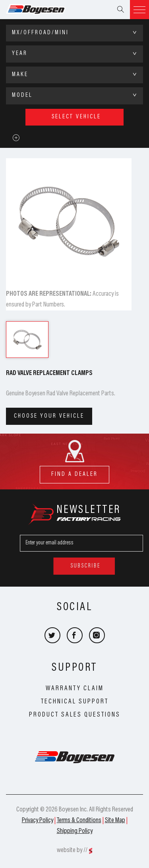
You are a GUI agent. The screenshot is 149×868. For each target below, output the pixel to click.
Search (120, 10)
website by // (72, 850)
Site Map (115, 821)
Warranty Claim (75, 689)
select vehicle (76, 117)
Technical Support (75, 702)
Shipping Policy (75, 831)
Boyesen (46, 10)
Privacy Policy (38, 821)
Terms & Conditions (79, 821)
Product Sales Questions (75, 715)
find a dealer (74, 472)
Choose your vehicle (49, 416)
